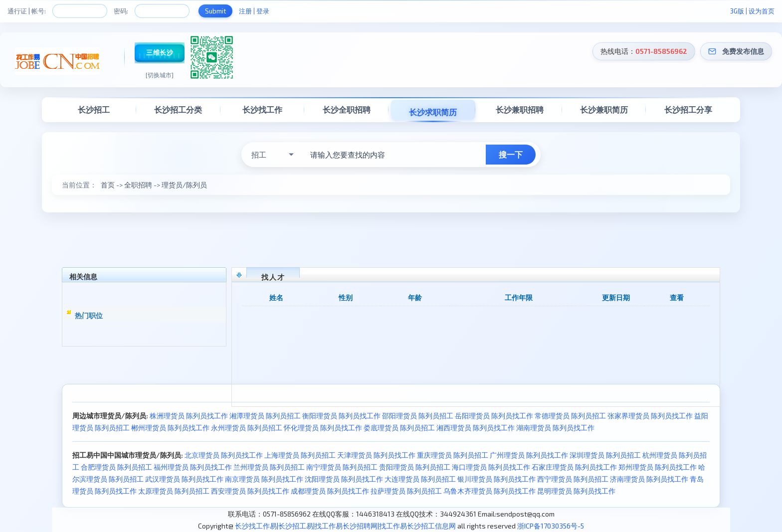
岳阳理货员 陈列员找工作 (494, 416)
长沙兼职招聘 (520, 109)
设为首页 (762, 11)
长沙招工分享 (688, 109)
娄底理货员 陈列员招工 (399, 428)
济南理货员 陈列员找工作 (649, 479)
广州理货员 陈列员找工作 (529, 455)
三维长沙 (160, 52)
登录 (263, 11)
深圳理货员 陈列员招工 (605, 455)
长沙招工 (94, 109)
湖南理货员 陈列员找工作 (555, 428)
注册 (245, 11)
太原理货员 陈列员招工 (174, 491)
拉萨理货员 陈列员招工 (406, 491)
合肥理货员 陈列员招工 (116, 467)
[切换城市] (160, 75)
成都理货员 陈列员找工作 (330, 491)
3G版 (737, 11)
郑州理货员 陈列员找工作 (658, 467)
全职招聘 (138, 185)
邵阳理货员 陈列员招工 (418, 416)
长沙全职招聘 (347, 109)
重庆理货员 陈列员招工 (453, 455)
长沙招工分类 (178, 109)
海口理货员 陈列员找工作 (491, 467)
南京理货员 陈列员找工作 (264, 479)
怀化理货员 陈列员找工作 (323, 428)
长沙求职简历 (433, 112)
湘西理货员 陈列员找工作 (476, 428)
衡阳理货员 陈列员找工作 (341, 416)
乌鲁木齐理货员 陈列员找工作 (489, 491)
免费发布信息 (743, 51)
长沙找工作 (262, 109)
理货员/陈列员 (184, 185)
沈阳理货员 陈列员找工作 (344, 479)
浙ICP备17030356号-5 (551, 526)
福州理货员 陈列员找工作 (193, 467)
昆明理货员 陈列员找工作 (576, 491)
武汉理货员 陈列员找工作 (184, 479)
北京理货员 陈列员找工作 (224, 455)
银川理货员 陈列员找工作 (496, 479)
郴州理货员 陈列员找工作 (170, 428)
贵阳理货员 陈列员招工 (415, 467)
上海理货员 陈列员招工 (300, 455)
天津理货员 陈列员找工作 (376, 455)
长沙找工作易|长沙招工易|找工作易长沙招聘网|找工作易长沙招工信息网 (345, 526)
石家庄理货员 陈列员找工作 (574, 467)
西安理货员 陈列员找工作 (250, 491)
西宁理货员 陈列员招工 (573, 479)
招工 (259, 155)
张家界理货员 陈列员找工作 (650, 416)
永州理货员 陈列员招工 (247, 428)
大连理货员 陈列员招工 (420, 479)
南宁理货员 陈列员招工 (342, 467)
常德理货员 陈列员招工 (570, 416)
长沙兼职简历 (604, 109)
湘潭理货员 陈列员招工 (265, 416)
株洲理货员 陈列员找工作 (189, 416)
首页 (108, 185)
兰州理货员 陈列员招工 (269, 467)
